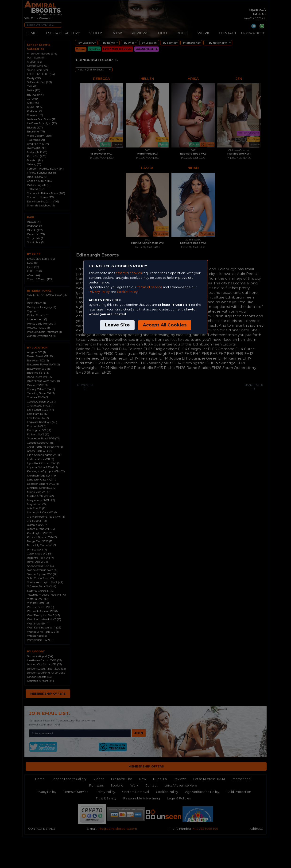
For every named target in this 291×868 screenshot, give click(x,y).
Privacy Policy (99, 292)
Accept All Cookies (165, 325)
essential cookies (129, 273)
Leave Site (117, 325)
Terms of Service (150, 287)
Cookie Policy (127, 292)
